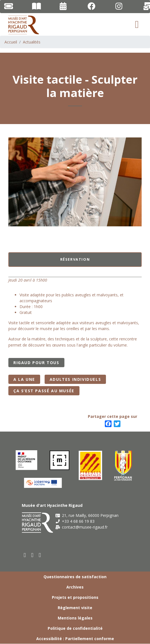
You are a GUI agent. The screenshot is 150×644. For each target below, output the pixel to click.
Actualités (32, 42)
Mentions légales (75, 618)
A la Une (24, 379)
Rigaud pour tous (36, 363)
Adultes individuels (75, 379)
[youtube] (32, 555)
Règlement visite (75, 608)
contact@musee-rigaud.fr (81, 527)
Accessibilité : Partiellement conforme (75, 639)
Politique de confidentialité (75, 628)
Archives (75, 587)
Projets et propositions (75, 597)
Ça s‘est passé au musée (44, 391)
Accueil (11, 42)
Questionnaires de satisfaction (75, 577)
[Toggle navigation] (137, 25)
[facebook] (25, 555)
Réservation (75, 259)
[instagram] (40, 555)
